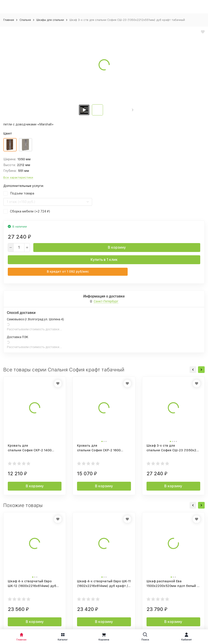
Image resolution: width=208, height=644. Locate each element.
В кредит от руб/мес (68, 271)
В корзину (117, 247)
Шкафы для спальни (50, 20)
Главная (9, 20)
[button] (133, 110)
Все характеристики (18, 177)
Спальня (25, 20)
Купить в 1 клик (104, 260)
